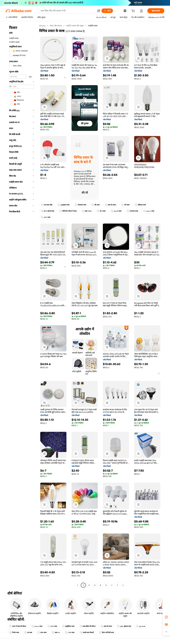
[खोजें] (107, 11)
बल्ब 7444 (87, 211)
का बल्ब (28, 633)
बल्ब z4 (56, 633)
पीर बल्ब (125, 205)
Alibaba (42, 26)
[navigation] (22, 306)
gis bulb (141, 626)
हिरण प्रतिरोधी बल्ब (106, 633)
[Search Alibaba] (68, 11)
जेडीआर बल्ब (140, 205)
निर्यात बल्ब (14, 633)
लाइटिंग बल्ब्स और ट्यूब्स (75, 26)
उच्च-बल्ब (42, 633)
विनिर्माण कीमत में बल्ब (68, 211)
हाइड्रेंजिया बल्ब (68, 626)
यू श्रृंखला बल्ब (64, 205)
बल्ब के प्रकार (110, 205)
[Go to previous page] (78, 585)
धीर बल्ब (96, 205)
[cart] (134, 11)
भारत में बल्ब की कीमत (18, 626)
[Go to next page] (123, 585)
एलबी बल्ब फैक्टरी (87, 633)
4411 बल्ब (46, 217)
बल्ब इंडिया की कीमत (88, 626)
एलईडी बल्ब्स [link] (93, 26)
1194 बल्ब (70, 633)
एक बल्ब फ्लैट (47, 205)
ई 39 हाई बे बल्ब (48, 211)
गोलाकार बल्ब (80, 205)
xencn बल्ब (149, 211)
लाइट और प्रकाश (56, 26)
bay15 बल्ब (116, 211)
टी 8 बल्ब (101, 211)
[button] (99, 11)
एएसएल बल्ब (132, 211)
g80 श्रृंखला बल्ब (124, 626)
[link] (166, 617)
